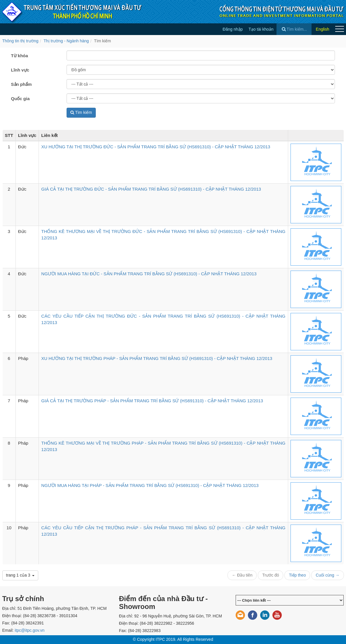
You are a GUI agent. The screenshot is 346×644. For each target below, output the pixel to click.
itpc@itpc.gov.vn (29, 630)
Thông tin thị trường (20, 41)
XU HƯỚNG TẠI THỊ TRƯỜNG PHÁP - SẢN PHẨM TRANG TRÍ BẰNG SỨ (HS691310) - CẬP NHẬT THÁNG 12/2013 (157, 358)
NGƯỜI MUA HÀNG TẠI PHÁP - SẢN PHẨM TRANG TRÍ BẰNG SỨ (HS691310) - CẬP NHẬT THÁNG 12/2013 (150, 485)
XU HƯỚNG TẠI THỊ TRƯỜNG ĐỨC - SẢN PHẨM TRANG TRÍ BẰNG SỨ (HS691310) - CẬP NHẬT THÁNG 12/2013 (156, 147)
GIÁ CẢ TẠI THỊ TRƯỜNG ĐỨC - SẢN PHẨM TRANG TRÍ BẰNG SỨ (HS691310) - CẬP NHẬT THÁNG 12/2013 (151, 189)
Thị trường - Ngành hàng (66, 41)
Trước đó (271, 575)
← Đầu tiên (242, 575)
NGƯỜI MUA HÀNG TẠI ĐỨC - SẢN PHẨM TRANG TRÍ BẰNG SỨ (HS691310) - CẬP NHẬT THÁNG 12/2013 (149, 274)
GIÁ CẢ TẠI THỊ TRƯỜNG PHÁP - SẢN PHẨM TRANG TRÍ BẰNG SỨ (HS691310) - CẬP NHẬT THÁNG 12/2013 (152, 401)
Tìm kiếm (102, 41)
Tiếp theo (297, 575)
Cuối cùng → (327, 575)
